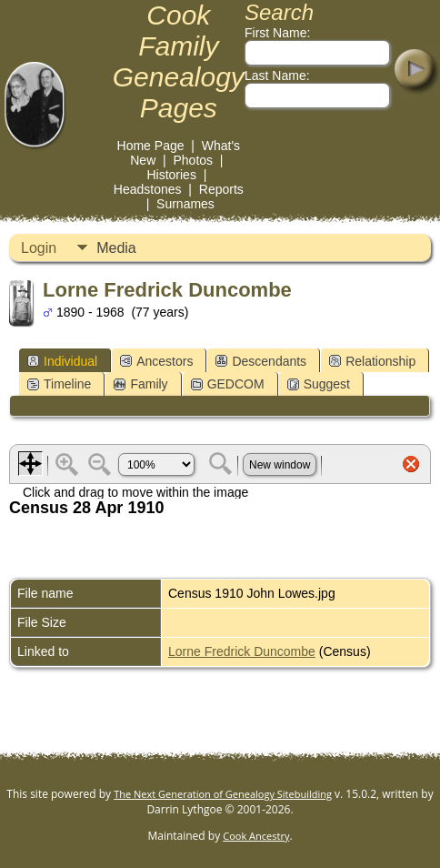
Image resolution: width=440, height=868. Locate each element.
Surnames (185, 204)
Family (140, 384)
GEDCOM (228, 384)
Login (39, 248)
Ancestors (156, 361)
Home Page (151, 146)
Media (116, 248)
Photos (193, 160)
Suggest (319, 384)
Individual (62, 361)
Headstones (148, 189)
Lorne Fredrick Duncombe (242, 651)
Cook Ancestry (256, 836)
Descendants (261, 361)
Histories (171, 175)
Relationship (372, 361)
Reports (221, 189)
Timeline (59, 384)
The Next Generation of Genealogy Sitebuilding (223, 794)
